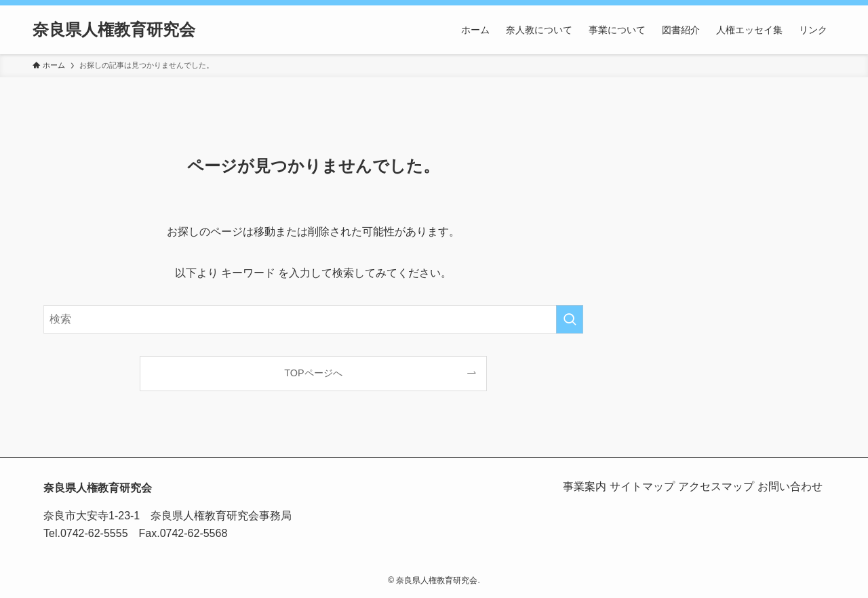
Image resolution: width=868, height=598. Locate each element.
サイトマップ (624, 486)
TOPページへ (313, 373)
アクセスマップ (705, 486)
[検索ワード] (313, 319)
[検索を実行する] (570, 319)
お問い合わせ (787, 486)
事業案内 (559, 486)
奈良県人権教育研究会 (114, 30)
